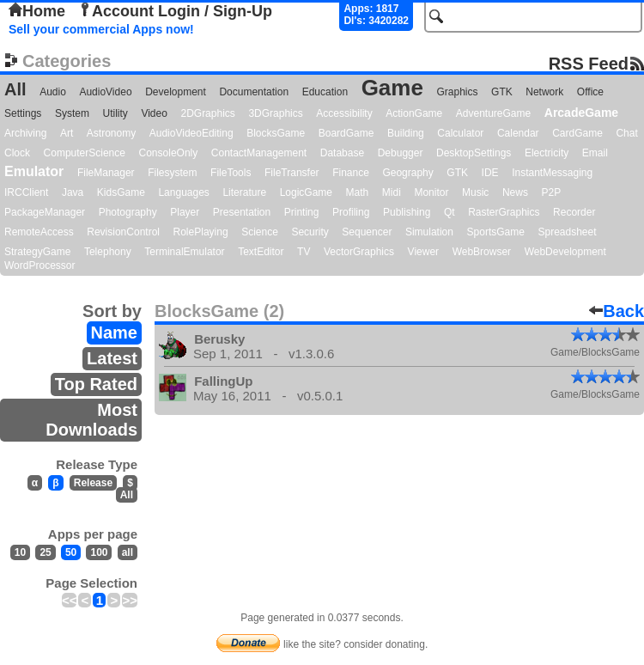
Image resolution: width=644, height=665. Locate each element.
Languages (183, 192)
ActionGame (414, 113)
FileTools (231, 173)
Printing (302, 212)
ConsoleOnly (169, 153)
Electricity (547, 153)
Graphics (457, 92)
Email (595, 153)
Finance (351, 173)
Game (392, 88)
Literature (244, 192)
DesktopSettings (474, 153)
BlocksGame (276, 133)
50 (71, 552)
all (128, 552)
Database (342, 153)
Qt (450, 212)
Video (154, 113)
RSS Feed (589, 63)
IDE (490, 173)
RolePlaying (201, 232)
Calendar (518, 133)
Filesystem (172, 173)
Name (114, 332)
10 (20, 552)
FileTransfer (292, 173)
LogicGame (306, 192)
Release (93, 483)
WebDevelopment (565, 252)
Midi (392, 192)
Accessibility (344, 113)
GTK (502, 92)
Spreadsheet (567, 232)
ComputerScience (85, 153)
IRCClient (26, 192)
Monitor (431, 192)
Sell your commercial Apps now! (101, 29)
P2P (551, 192)
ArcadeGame (581, 113)
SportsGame (496, 232)
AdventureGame (493, 113)
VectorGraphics (359, 252)
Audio (53, 92)
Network (544, 92)
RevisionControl (123, 232)
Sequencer (367, 232)
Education (325, 92)
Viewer (423, 252)
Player (185, 212)
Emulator (34, 171)
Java (73, 192)
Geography (407, 173)
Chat (626, 133)
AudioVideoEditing (191, 133)
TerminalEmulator (184, 252)
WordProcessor (39, 265)
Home (37, 11)
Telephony (108, 252)
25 (45, 552)
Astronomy (111, 133)
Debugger (401, 153)
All (15, 89)
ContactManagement (259, 153)
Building (406, 133)
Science (260, 232)
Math (358, 192)
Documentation (254, 92)
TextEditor (261, 252)
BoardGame (346, 133)
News (515, 192)
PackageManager (45, 212)
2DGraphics (207, 113)
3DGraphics (275, 113)
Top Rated (96, 384)
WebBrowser (482, 252)
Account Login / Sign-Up (175, 11)
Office (590, 92)
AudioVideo (105, 92)
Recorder (574, 212)
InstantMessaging (552, 173)
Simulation (429, 232)
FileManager (106, 173)
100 (99, 552)
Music (475, 192)
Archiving (25, 133)
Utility (115, 113)
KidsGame (121, 192)
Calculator (460, 133)
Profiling (351, 212)
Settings (23, 113)
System (72, 113)
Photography (128, 212)
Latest (112, 358)
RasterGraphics (504, 212)
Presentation (242, 212)
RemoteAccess (39, 232)
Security (310, 232)
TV (304, 252)
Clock (17, 153)
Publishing (407, 212)
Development (176, 92)
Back (617, 311)
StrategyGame (37, 252)
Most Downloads (91, 420)
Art (67, 133)
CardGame (577, 133)
